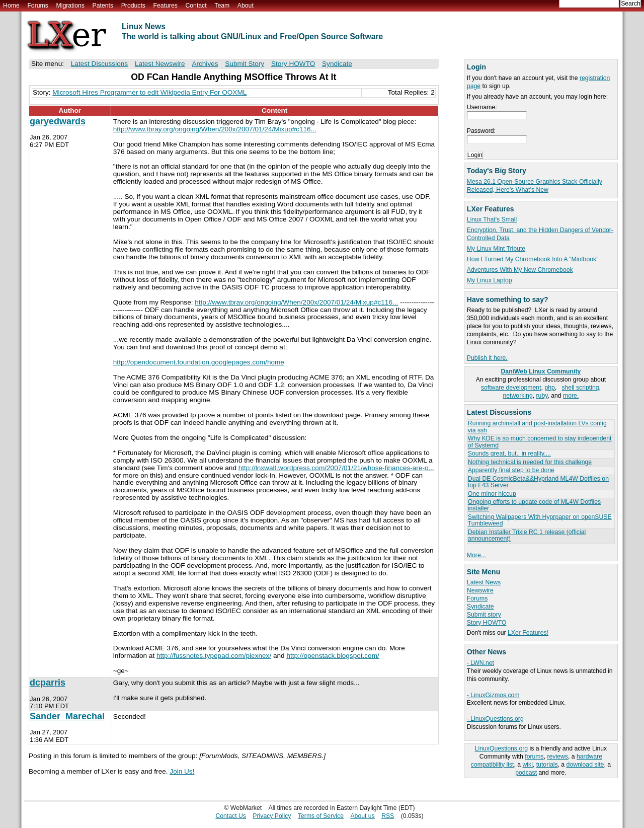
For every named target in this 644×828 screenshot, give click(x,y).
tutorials (547, 765)
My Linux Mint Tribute (496, 249)
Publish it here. (487, 358)
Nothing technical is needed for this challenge (530, 462)
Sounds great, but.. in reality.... (509, 454)
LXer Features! (528, 633)
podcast (526, 773)
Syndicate (480, 607)
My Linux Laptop (490, 280)
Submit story (484, 615)
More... (476, 555)
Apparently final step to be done (511, 470)
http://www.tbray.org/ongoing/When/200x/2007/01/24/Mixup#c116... (215, 129)
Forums (37, 6)
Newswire (480, 590)
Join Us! (182, 771)
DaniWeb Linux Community (541, 371)
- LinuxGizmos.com (493, 695)
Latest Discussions (99, 64)
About (246, 6)
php (549, 388)
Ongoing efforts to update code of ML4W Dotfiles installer (534, 505)
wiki (528, 765)
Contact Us (231, 816)
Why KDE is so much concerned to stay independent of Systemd (540, 442)
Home (11, 6)
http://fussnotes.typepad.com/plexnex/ (214, 656)
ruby (542, 396)
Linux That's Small (492, 219)
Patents (103, 6)
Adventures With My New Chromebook (520, 270)
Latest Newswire (160, 64)
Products (133, 6)
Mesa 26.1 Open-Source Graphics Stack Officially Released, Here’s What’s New (535, 186)
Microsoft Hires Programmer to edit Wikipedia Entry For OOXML (149, 92)
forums (534, 757)
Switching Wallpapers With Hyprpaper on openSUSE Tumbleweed (540, 520)
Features (166, 6)
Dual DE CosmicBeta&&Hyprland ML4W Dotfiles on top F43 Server (538, 482)
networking (518, 396)
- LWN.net (480, 663)
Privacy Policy (272, 816)
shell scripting (580, 388)
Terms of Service (321, 816)
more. (571, 396)
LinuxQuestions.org (501, 748)
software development (511, 388)
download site (585, 765)
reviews (557, 757)
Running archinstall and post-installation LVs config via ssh (537, 427)
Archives (205, 64)
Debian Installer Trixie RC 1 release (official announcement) (527, 535)
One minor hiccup (492, 494)
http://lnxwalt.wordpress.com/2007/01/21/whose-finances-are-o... (336, 468)
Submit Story (245, 64)
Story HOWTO (487, 623)
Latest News (484, 582)
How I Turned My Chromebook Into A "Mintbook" (533, 259)
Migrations (70, 6)
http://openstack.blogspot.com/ (333, 656)
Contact (196, 6)
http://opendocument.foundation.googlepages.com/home (199, 362)
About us (362, 816)
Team (222, 6)
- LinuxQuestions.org (495, 719)
